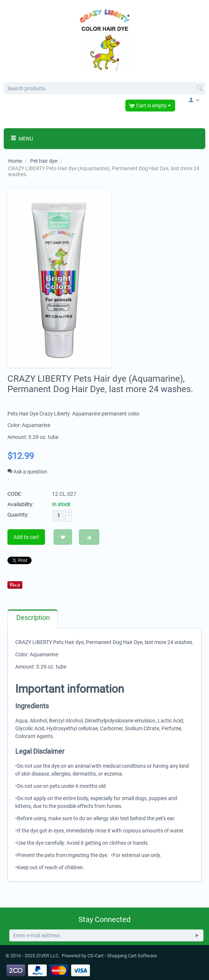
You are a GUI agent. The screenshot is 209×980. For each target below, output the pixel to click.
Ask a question (27, 472)
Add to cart (26, 537)
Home (15, 161)
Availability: (20, 504)
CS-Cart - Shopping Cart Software (122, 956)
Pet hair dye (44, 161)
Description (33, 618)
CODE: (15, 494)
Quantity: (18, 515)
